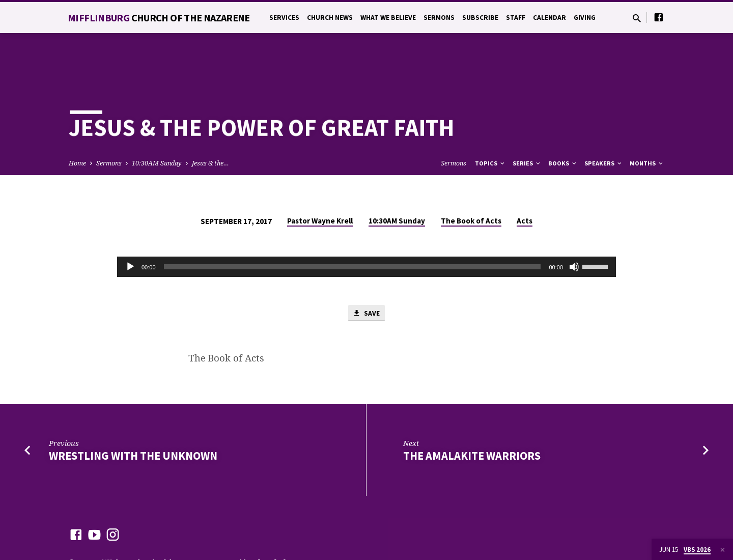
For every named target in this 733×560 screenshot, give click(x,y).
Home (77, 127)
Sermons (439, 18)
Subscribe (480, 18)
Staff (516, 18)
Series (527, 127)
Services (284, 18)
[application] (366, 230)
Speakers (604, 127)
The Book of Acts (471, 184)
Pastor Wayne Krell (320, 184)
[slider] (353, 230)
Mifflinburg (159, 18)
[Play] (130, 230)
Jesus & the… (210, 127)
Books (563, 127)
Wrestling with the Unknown (133, 420)
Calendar (549, 18)
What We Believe (388, 18)
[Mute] (574, 230)
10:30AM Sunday (157, 127)
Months (647, 127)
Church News (330, 18)
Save (366, 277)
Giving (585, 18)
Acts (525, 184)
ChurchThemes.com (287, 527)
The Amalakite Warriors (472, 420)
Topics (490, 127)
